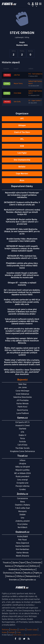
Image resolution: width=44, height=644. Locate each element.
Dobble (22, 515)
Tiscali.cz (7, 563)
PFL (22, 139)
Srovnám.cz (14, 580)
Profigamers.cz (22, 566)
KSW (22, 146)
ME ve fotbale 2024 (23, 473)
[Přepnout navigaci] (33, 4)
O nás (18, 633)
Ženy (29, 563)
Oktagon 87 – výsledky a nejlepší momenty (22, 284)
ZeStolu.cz (34, 566)
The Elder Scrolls (22, 448)
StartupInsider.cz (28, 580)
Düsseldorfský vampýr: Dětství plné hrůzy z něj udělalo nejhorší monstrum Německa (22, 341)
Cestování (37, 563)
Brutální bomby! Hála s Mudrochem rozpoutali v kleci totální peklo (22, 240)
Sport (23, 563)
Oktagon (22, 126)
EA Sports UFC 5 (22, 422)
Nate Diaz (22, 384)
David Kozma (22, 410)
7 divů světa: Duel (22, 508)
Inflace (22, 461)
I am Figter (22, 153)
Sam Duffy (17, 102)
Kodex (5, 633)
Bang (23, 502)
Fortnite (23, 442)
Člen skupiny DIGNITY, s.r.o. (33, 635)
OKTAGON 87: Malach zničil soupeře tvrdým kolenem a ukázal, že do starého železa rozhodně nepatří (22, 249)
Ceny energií (22, 480)
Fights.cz (38, 573)
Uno (22, 518)
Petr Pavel (22, 540)
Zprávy (16, 563)
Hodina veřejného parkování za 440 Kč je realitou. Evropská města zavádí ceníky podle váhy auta (22, 302)
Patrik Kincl (23, 407)
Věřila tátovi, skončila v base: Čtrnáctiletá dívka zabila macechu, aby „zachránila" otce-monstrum (22, 372)
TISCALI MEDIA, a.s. (18, 635)
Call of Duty (22, 445)
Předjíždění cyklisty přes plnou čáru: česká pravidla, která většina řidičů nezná (22, 266)
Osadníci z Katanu (22, 505)
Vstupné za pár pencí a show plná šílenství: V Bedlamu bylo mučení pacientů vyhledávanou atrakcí (22, 312)
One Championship (22, 160)
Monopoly (22, 512)
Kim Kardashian (22, 549)
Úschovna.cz (9, 573)
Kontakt (12, 633)
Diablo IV (22, 435)
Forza (22, 439)
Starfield (22, 429)
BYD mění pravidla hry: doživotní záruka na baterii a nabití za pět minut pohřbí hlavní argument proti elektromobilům (22, 331)
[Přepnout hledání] (29, 4)
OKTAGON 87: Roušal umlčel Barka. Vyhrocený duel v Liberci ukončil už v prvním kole (22, 222)
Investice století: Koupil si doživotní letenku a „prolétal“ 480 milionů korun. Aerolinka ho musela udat (22, 275)
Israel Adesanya (23, 394)
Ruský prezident (22, 477)
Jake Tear (17, 75)
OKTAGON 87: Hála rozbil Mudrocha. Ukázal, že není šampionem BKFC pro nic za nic (22, 232)
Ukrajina (22, 464)
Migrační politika (22, 470)
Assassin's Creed (23, 426)
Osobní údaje (32, 630)
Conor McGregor (23, 391)
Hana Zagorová (22, 543)
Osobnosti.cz (14, 570)
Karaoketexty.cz (28, 570)
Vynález (22, 490)
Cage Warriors (22, 174)
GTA (22, 432)
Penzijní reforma (23, 486)
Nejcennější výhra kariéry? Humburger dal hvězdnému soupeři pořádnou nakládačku (22, 195)
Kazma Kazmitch (23, 546)
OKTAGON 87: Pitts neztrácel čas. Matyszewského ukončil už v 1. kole (22, 257)
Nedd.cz (19, 573)
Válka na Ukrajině (23, 467)
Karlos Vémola (23, 404)
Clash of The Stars (22, 132)
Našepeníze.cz (32, 576)
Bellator (22, 167)
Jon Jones (22, 388)
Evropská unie (23, 483)
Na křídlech (22, 528)
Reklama (5, 630)
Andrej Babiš (22, 537)
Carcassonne (23, 499)
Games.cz (9, 566)
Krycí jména (22, 524)
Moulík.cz (28, 573)
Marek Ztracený (23, 556)
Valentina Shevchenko (23, 397)
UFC (22, 119)
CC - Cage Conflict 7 (35, 101)
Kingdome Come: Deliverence (22, 452)
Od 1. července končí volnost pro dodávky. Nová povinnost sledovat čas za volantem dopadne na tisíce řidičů (22, 292)
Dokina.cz (11, 576)
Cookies (22, 630)
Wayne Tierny (18, 84)
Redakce (14, 630)
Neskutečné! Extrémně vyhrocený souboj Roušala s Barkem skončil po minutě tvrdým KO (22, 212)
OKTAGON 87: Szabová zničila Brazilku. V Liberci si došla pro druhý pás (22, 204)
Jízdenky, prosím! (23, 521)
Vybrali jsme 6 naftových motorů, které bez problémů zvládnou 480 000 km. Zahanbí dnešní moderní (22, 322)
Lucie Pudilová (23, 413)
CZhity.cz (20, 576)
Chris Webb (17, 93)
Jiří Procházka (23, 401)
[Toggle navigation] (40, 4)
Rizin (22, 181)
